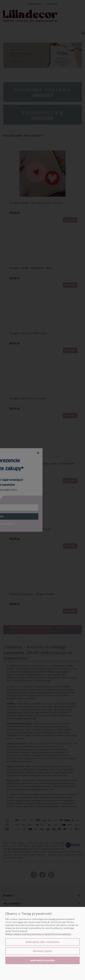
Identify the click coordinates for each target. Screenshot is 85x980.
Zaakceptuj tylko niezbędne (42, 942)
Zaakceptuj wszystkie (42, 960)
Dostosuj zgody (42, 951)
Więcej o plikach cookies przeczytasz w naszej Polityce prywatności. (38, 934)
